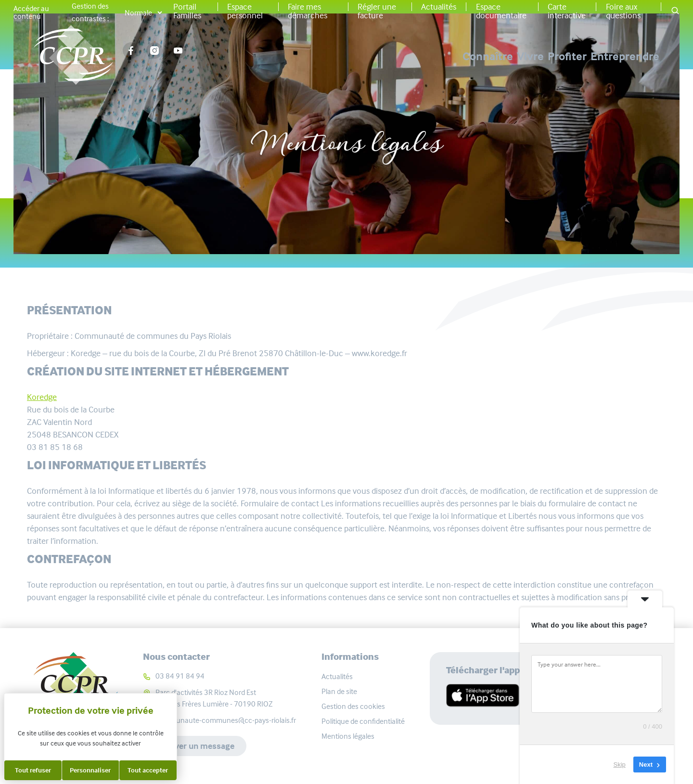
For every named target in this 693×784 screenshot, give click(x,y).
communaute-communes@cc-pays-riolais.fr (226, 720)
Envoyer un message (195, 746)
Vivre (471, 56)
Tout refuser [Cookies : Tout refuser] (33, 770)
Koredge (42, 397)
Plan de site (339, 691)
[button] (675, 11)
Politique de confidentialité (363, 721)
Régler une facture (377, 11)
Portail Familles (187, 11)
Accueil (303, 112)
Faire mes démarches (308, 11)
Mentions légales (348, 736)
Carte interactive (567, 11)
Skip (620, 765)
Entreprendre (625, 56)
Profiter (537, 56)
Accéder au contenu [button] (31, 13)
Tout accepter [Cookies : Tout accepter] (148, 770)
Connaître (398, 56)
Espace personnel (245, 11)
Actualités (439, 7)
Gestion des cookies (353, 706)
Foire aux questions (623, 11)
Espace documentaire (501, 11)
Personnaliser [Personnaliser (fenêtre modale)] (90, 770)
